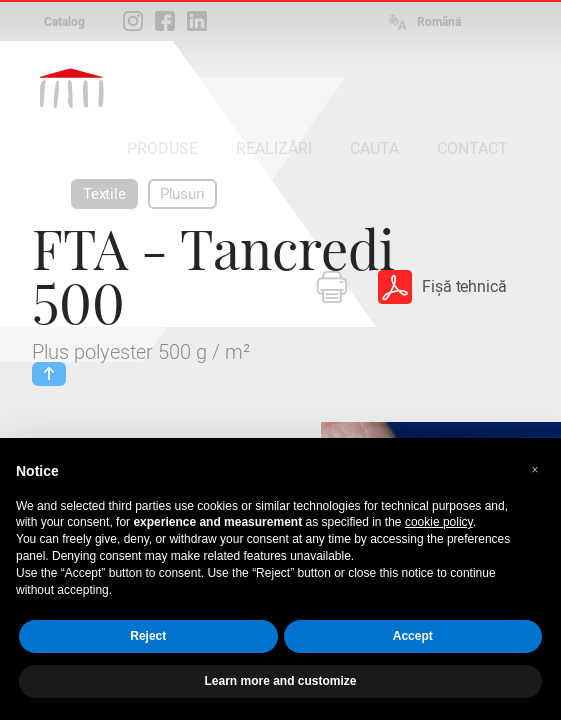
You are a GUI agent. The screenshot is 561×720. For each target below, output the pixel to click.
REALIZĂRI (274, 148)
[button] (535, 470)
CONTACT (472, 148)
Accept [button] (413, 636)
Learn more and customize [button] (280, 681)
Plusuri (182, 194)
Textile (104, 194)
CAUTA (374, 148)
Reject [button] (148, 636)
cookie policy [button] (439, 522)
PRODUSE (162, 148)
